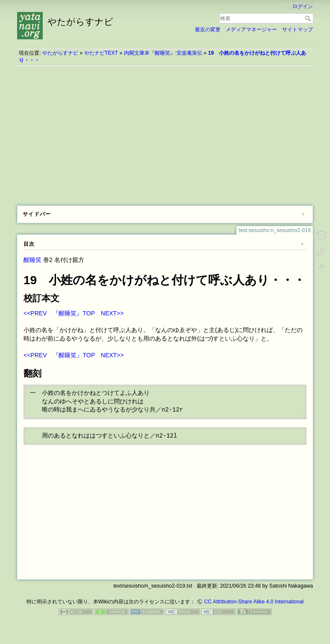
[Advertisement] (165, 132)
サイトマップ (298, 29)
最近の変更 (208, 29)
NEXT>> (112, 313)
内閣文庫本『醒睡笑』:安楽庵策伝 (163, 53)
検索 (309, 18)
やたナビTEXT (101, 53)
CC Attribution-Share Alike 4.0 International (254, 602)
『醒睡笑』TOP (74, 313)
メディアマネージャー (251, 29)
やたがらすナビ (60, 53)
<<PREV (35, 313)
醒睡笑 (32, 260)
